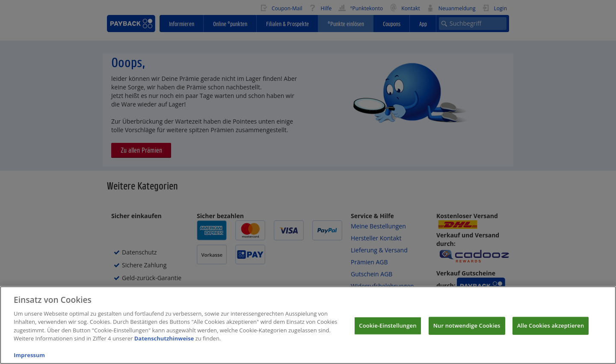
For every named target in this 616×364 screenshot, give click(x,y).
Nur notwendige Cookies (467, 330)
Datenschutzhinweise (164, 343)
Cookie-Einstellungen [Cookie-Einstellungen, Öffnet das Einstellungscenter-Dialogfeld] (388, 330)
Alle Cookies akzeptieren (551, 330)
